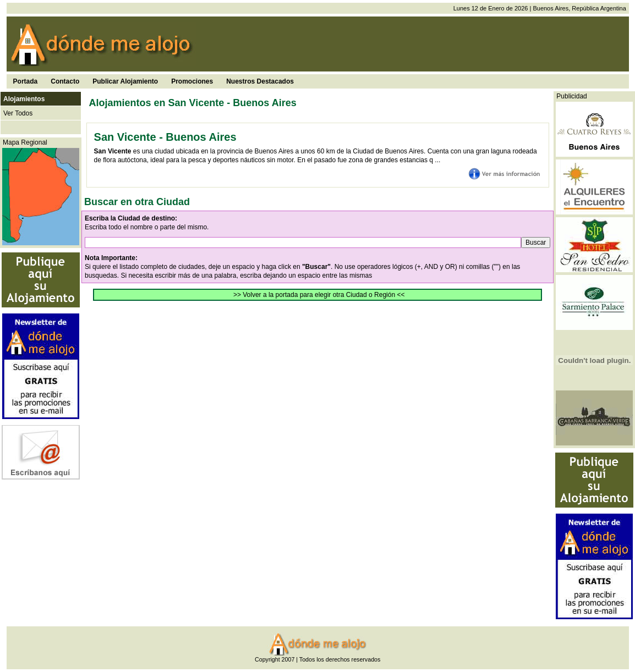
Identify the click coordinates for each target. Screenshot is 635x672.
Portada (26, 81)
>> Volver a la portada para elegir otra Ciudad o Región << (319, 295)
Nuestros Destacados (260, 81)
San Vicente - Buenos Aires (165, 137)
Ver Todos (18, 113)
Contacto (65, 81)
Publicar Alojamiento (125, 81)
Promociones (192, 81)
